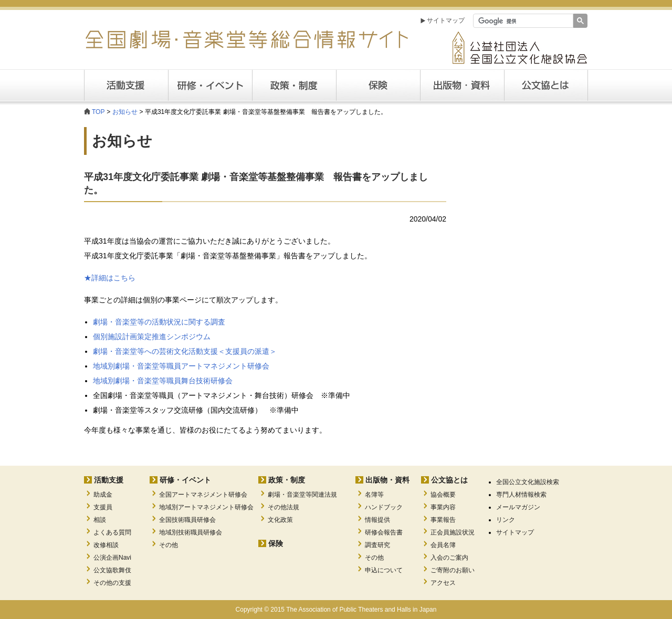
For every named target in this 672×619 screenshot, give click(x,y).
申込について (384, 570)
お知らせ (125, 112)
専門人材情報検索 (521, 495)
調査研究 (377, 545)
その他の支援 (112, 583)
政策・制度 (294, 85)
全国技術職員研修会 (187, 520)
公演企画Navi (112, 558)
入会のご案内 (449, 558)
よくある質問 (112, 532)
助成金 (103, 495)
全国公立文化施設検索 (528, 482)
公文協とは (588, 85)
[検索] (522, 21)
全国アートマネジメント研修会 (203, 495)
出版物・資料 (387, 480)
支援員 (103, 507)
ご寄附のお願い (453, 570)
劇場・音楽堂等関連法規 (302, 495)
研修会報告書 (384, 532)
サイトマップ (446, 20)
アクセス (443, 583)
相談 (100, 520)
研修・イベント (185, 480)
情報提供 (377, 520)
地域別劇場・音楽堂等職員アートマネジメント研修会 (181, 366)
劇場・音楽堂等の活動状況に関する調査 (159, 322)
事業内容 (443, 507)
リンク (506, 520)
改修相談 (106, 545)
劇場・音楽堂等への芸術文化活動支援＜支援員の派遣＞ (185, 351)
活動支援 (126, 85)
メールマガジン (518, 507)
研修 (210, 85)
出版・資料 (462, 85)
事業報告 (443, 520)
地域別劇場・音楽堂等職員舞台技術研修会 (163, 381)
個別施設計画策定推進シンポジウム (152, 337)
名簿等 (374, 495)
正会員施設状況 (453, 532)
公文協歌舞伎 (112, 570)
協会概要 (443, 495)
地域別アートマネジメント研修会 (206, 507)
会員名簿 (443, 545)
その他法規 (283, 507)
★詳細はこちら (110, 278)
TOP (98, 112)
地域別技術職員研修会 (191, 532)
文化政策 (280, 520)
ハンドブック (384, 507)
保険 (378, 85)
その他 (169, 545)
